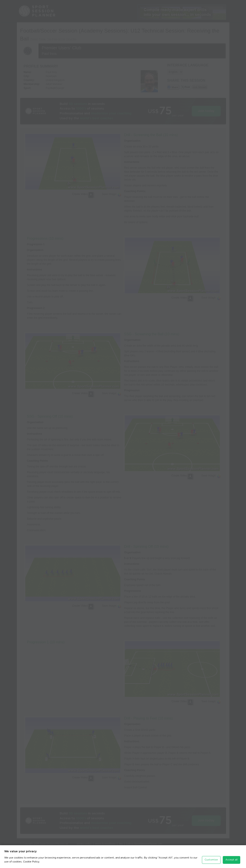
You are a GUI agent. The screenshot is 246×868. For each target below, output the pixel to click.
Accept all (231, 860)
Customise (211, 860)
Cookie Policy (31, 862)
